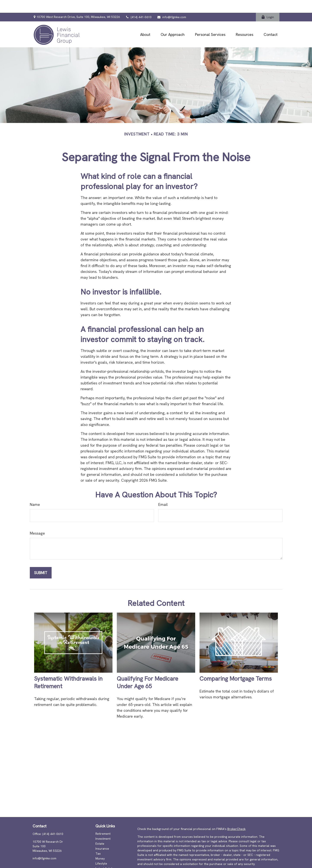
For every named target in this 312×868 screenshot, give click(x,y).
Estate (100, 831)
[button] (145, 22)
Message (37, 520)
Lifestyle (101, 851)
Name (35, 492)
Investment (103, 826)
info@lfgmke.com (172, 4)
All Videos (102, 861)
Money (100, 846)
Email (163, 492)
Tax (98, 841)
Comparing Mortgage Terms (236, 666)
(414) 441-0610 (138, 4)
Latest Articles (105, 856)
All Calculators (106, 866)
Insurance (102, 836)
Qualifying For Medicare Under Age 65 (147, 670)
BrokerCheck (236, 816)
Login (268, 4)
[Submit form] (41, 560)
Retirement (103, 821)
